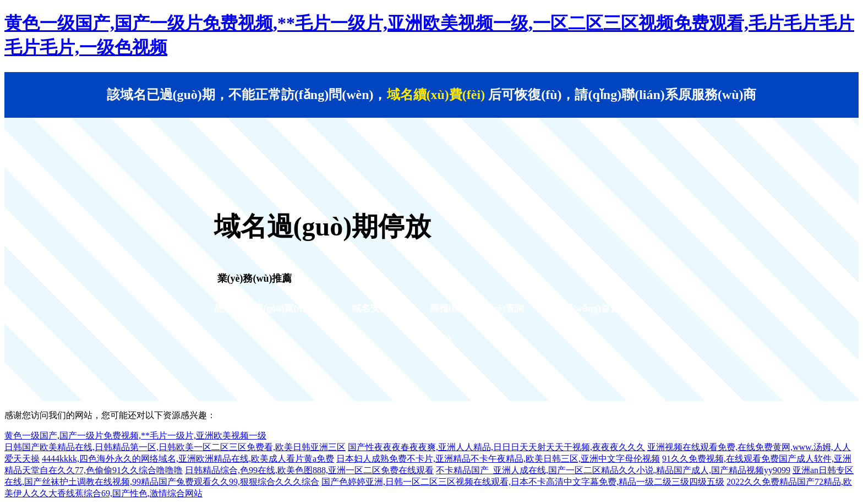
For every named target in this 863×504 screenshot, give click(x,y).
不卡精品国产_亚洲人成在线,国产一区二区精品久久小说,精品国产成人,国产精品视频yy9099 (613, 470)
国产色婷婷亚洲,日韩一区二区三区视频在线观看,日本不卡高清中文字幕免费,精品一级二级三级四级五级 (523, 482)
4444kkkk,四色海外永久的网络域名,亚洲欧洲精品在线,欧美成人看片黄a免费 (188, 459)
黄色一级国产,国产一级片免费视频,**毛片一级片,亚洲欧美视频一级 (135, 435)
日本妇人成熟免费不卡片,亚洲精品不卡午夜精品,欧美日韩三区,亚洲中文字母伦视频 (498, 459)
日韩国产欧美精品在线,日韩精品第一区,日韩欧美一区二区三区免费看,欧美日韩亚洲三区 (175, 447)
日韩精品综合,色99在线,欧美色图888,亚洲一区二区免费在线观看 (309, 470)
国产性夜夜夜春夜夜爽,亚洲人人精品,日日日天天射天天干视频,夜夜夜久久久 (496, 447)
